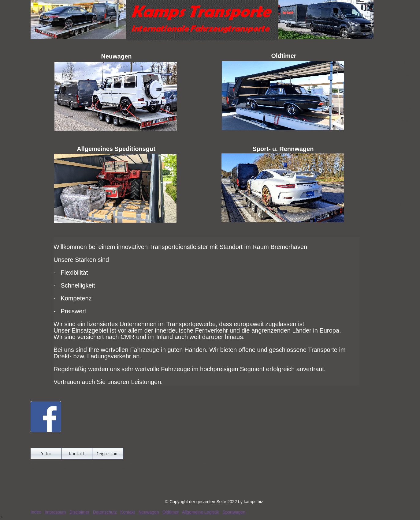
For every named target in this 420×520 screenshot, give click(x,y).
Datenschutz (105, 512)
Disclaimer (79, 512)
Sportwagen (234, 512)
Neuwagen (149, 512)
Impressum (55, 512)
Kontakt (127, 512)
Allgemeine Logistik (201, 512)
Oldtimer (171, 512)
